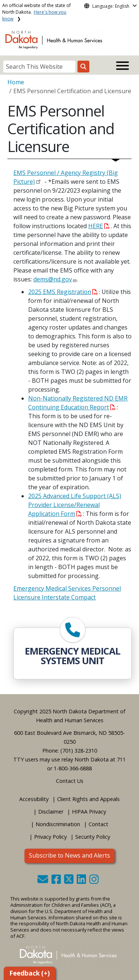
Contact (98, 824)
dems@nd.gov (53, 279)
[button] (44, 881)
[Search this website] (83, 67)
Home (16, 82)
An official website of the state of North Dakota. (37, 12)
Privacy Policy (50, 837)
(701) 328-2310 (79, 751)
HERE (99, 226)
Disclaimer (51, 812)
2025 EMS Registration (63, 292)
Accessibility (34, 799)
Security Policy (93, 837)
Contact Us (70, 781)
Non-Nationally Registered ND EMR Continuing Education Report (78, 403)
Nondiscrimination (58, 824)
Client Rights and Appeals (88, 799)
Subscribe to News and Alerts (69, 855)
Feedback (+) (29, 973)
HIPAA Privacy (89, 812)
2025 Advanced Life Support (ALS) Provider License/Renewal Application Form (75, 505)
